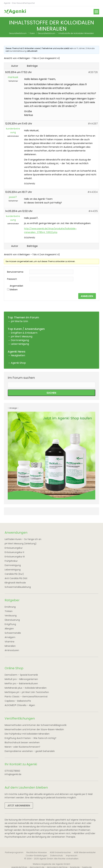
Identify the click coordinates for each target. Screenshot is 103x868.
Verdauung (11, 616)
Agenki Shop (18, 363)
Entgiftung (10, 624)
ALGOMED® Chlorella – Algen (20, 705)
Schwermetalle (13, 633)
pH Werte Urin (19, 321)
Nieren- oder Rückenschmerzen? (22, 747)
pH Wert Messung (22, 336)
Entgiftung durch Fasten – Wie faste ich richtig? (30, 738)
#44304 (93, 192)
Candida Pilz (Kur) (14, 574)
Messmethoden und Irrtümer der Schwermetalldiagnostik (36, 725)
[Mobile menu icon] (96, 12)
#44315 (93, 211)
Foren (32, 33)
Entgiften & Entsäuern (24, 333)
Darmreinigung (20, 340)
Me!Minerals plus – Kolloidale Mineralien (26, 688)
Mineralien (10, 646)
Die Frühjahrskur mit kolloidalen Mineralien (27, 734)
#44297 (93, 124)
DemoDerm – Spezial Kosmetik (21, 675)
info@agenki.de (13, 774)
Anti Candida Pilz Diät (16, 578)
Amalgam (10, 637)
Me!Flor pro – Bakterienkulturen (21, 684)
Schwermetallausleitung (18, 587)
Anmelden (87, 296)
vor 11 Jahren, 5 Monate (84, 48)
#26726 (93, 72)
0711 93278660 (12, 771)
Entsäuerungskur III (15, 557)
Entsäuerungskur (14, 548)
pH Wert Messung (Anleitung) (21, 544)
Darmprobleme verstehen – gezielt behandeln (30, 751)
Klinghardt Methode (15, 583)
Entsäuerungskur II (14, 552)
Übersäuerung (12, 620)
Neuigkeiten (18, 355)
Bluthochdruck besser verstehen (22, 742)
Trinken (9, 611)
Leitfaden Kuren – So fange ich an (23, 539)
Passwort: (12, 279)
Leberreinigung (20, 344)
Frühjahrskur (11, 561)
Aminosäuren (12, 650)
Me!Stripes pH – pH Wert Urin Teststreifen (27, 692)
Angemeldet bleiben (16, 288)
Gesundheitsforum (18, 33)
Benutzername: (15, 272)
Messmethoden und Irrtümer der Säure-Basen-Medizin (34, 729)
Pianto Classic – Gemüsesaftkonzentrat (26, 697)
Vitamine (10, 642)
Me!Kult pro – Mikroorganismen (21, 679)
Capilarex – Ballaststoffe (18, 701)
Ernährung (10, 607)
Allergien (9, 629)
